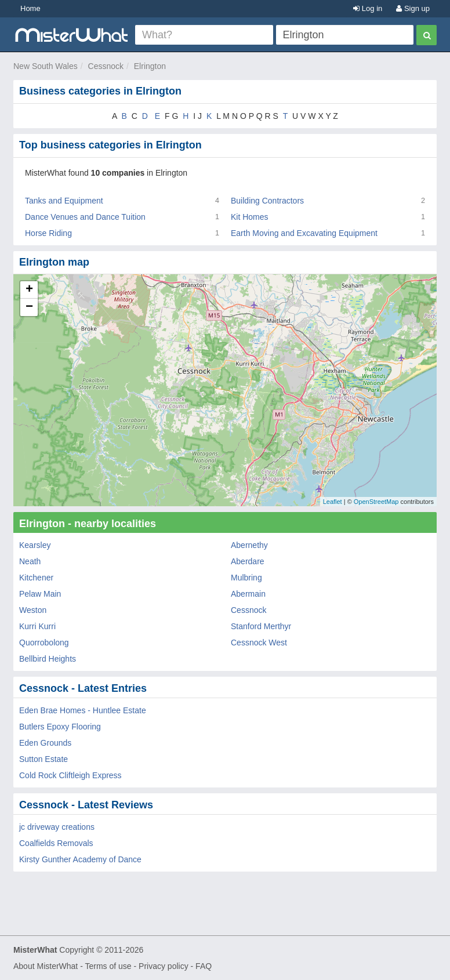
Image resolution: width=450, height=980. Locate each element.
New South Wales (46, 66)
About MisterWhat (46, 966)
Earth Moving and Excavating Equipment (304, 233)
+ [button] (29, 290)
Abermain (248, 594)
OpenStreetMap (376, 502)
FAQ (204, 966)
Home (30, 8)
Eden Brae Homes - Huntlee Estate (83, 710)
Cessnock (106, 66)
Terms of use (108, 966)
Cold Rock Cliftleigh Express (70, 775)
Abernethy (249, 545)
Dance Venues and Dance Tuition (85, 217)
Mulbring (246, 578)
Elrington (150, 66)
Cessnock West (259, 643)
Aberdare (248, 561)
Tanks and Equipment (64, 201)
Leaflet (333, 502)
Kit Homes (250, 217)
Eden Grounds (45, 743)
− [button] (29, 307)
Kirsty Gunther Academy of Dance (80, 859)
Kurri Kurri (37, 626)
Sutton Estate (43, 759)
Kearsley (35, 545)
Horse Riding (48, 233)
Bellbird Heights (48, 659)
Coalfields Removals (56, 843)
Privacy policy (164, 966)
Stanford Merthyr (261, 626)
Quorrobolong (44, 643)
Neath (30, 561)
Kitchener (36, 578)
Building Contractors (267, 201)
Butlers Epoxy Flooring (60, 727)
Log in (368, 8)
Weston (33, 610)
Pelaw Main (40, 594)
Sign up (413, 8)
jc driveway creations (57, 827)
